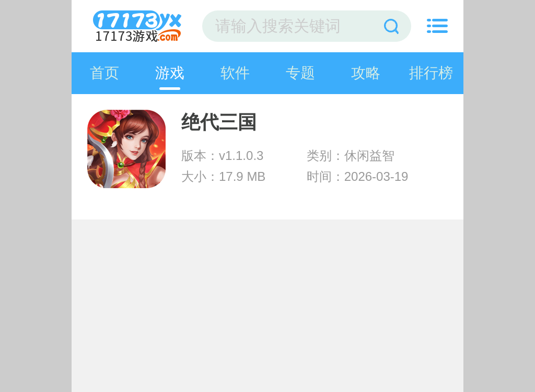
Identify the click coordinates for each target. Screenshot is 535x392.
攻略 (366, 73)
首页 (104, 73)
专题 (300, 73)
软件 (235, 73)
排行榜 (431, 73)
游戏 (170, 73)
